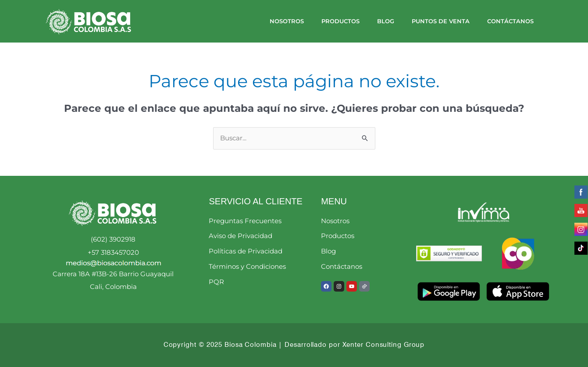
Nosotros (287, 21)
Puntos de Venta (441, 21)
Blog (386, 21)
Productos (340, 21)
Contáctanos (510, 21)
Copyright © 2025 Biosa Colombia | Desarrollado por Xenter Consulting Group (294, 345)
